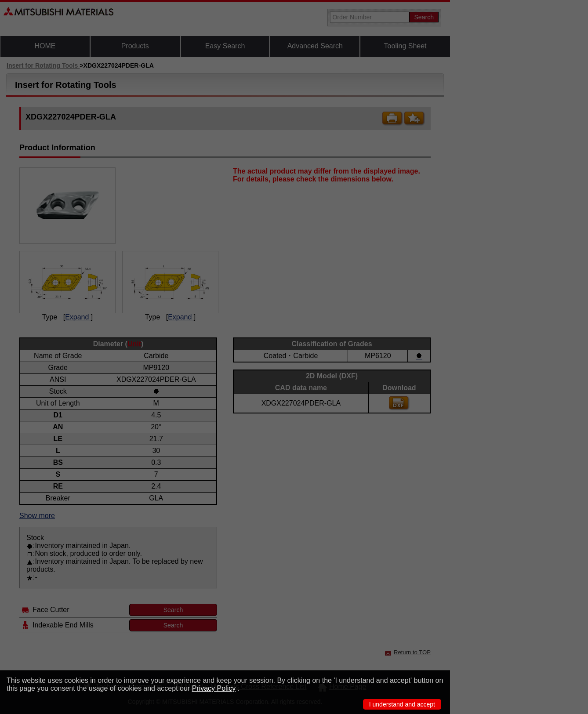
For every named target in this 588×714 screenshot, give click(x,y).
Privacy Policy (214, 688)
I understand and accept (402, 704)
